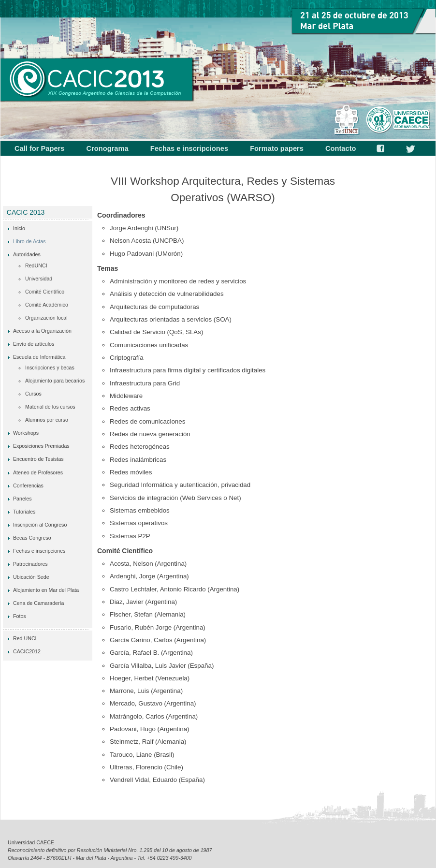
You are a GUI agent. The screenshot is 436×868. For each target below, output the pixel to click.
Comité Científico (45, 292)
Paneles (22, 499)
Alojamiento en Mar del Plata (46, 590)
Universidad (39, 279)
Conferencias (28, 485)
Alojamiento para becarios (55, 381)
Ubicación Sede (31, 577)
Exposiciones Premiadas (41, 446)
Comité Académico (47, 305)
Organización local (46, 318)
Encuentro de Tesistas (38, 459)
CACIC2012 (27, 651)
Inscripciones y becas (50, 368)
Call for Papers (39, 148)
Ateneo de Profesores (38, 472)
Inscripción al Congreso (40, 525)
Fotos (20, 616)
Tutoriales (24, 512)
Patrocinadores (30, 564)
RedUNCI (36, 265)
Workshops (26, 433)
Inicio (19, 228)
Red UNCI (25, 638)
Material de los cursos (50, 407)
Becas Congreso (32, 538)
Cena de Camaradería (38, 603)
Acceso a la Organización (42, 331)
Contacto (341, 148)
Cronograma (108, 148)
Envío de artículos (34, 344)
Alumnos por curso (47, 420)
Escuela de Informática (39, 357)
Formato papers (277, 148)
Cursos (33, 394)
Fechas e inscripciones (189, 148)
